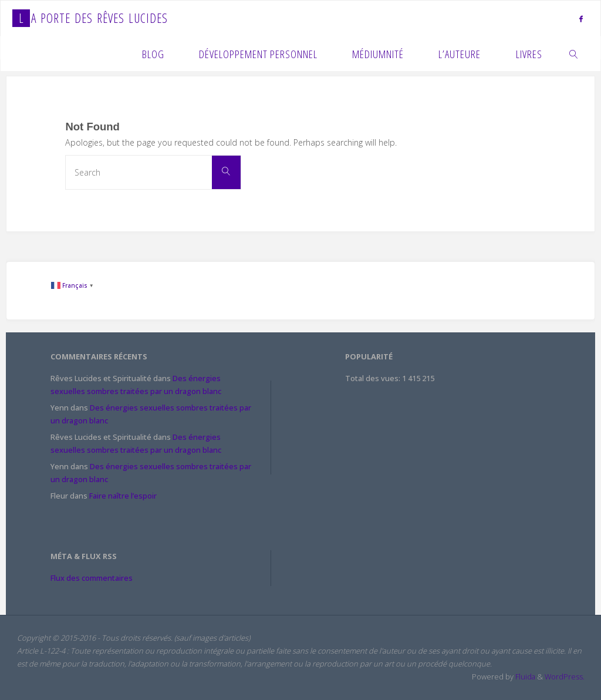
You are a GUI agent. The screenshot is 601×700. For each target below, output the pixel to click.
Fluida (524, 677)
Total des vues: (374, 378)
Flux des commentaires (92, 578)
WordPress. (565, 677)
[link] (574, 53)
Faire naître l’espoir (123, 496)
